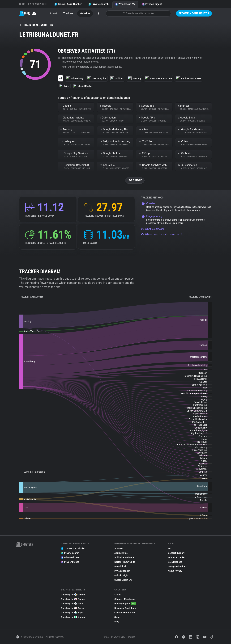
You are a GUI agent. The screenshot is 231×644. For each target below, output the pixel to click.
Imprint (131, 637)
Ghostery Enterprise (125, 613)
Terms (106, 637)
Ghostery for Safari (72, 604)
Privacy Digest (152, 4)
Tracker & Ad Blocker (68, 4)
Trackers (68, 13)
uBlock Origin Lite (123, 580)
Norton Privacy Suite (125, 562)
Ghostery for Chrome (73, 595)
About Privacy (175, 571)
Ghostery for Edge (72, 613)
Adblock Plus (121, 553)
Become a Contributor (194, 13)
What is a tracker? (153, 229)
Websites (85, 13)
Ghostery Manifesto (124, 599)
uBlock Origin (121, 575)
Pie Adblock (120, 566)
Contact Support (176, 553)
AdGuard (119, 548)
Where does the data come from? (162, 234)
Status (118, 595)
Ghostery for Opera (72, 608)
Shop (117, 617)
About (53, 13)
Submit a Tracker (177, 557)
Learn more (194, 210)
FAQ (170, 548)
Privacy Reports (125, 604)
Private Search (98, 4)
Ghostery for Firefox (73, 599)
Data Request (175, 562)
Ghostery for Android (73, 617)
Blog (117, 622)
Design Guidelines (177, 566)
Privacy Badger (122, 571)
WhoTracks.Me (125, 4)
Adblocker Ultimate (124, 557)
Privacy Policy (118, 637)
